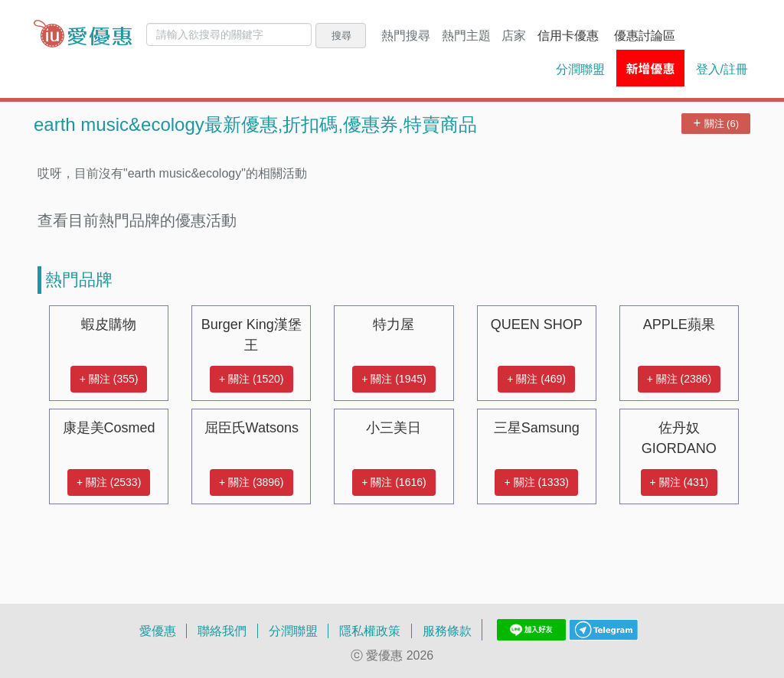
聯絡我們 (222, 631)
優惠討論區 (645, 35)
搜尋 (341, 35)
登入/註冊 (722, 69)
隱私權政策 (370, 631)
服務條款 (447, 631)
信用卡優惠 (568, 35)
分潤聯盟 (580, 69)
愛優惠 (158, 631)
